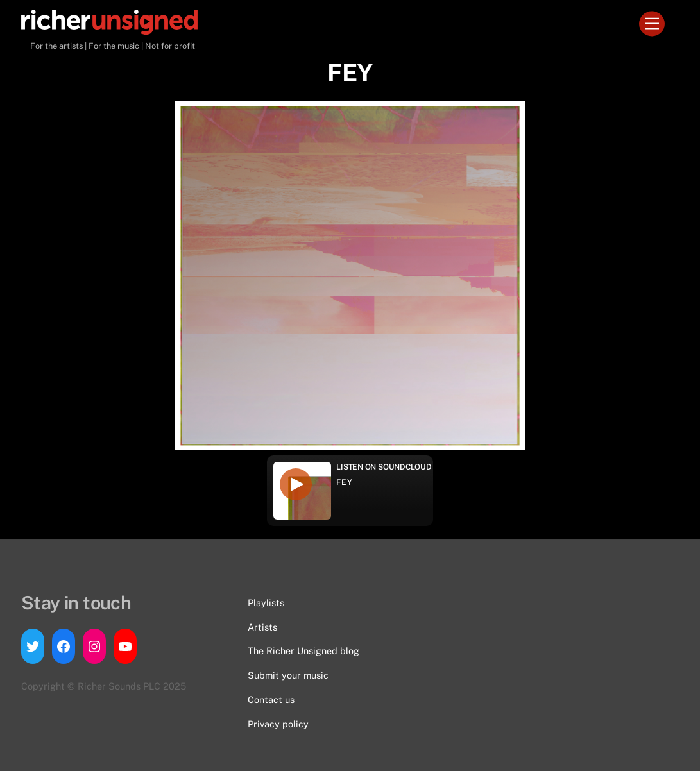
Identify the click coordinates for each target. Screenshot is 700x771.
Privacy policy (278, 724)
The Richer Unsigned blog (303, 651)
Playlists (266, 603)
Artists (262, 627)
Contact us (271, 699)
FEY (344, 482)
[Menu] (652, 24)
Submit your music (288, 675)
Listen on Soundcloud (384, 467)
